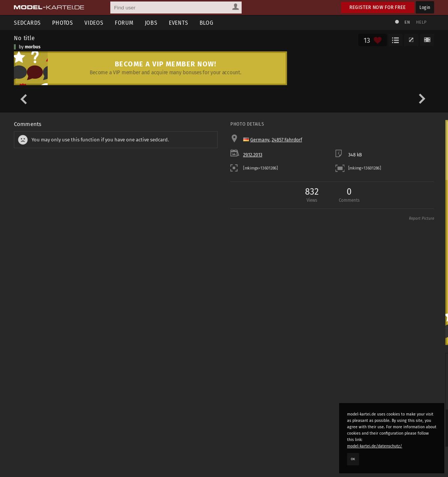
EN (407, 22)
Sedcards (27, 23)
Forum (124, 23)
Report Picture (422, 219)
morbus (33, 47)
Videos (94, 23)
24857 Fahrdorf (287, 140)
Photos (63, 23)
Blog (207, 23)
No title (24, 38)
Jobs (151, 23)
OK (353, 459)
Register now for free (378, 7)
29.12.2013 (253, 155)
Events (179, 23)
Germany (260, 140)
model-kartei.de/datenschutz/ (375, 446)
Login (425, 7)
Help (421, 22)
